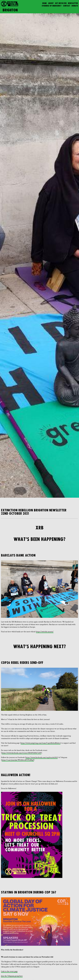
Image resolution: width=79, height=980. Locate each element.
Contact (67, 6)
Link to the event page (9, 971)
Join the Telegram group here (12, 976)
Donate (75, 6)
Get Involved (61, 3)
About (51, 3)
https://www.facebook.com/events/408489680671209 (21, 753)
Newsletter (73, 3)
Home (44, 3)
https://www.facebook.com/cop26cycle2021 (42, 757)
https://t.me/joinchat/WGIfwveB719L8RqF (18, 760)
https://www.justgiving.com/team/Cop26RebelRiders (41, 743)
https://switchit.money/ (45, 632)
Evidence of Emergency (52, 6)
